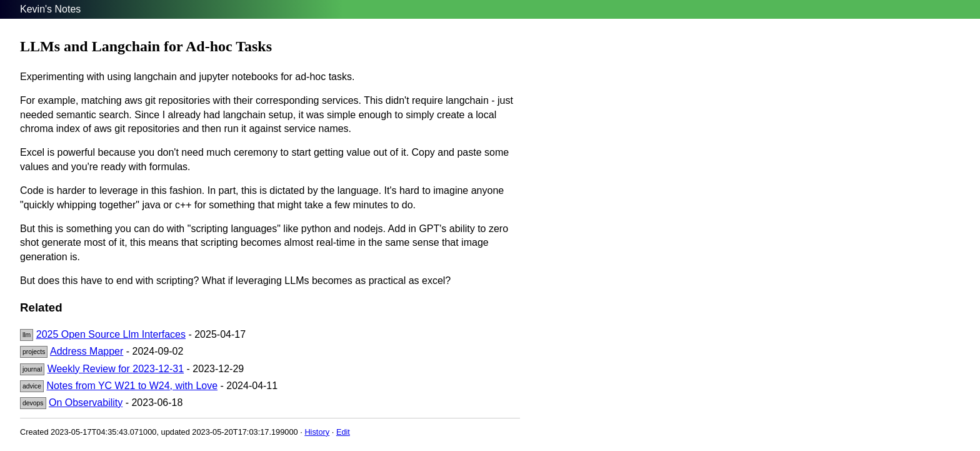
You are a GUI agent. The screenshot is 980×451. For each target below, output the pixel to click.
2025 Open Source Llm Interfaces (111, 334)
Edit (343, 432)
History (317, 432)
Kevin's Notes (50, 9)
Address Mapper (87, 351)
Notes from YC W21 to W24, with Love (132, 386)
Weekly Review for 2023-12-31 (116, 369)
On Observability (86, 403)
